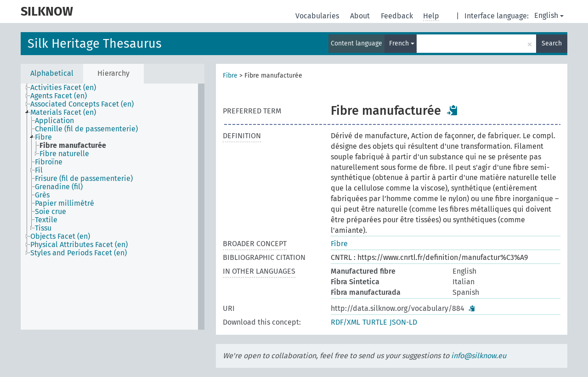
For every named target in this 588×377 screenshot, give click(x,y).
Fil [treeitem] (39, 170)
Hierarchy (113, 73)
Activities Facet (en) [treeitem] (63, 88)
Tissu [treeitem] (43, 228)
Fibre (230, 76)
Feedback (398, 16)
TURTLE (375, 322)
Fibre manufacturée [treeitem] (73, 146)
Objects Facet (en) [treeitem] (60, 236)
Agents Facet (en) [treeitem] (59, 96)
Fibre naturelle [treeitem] (64, 154)
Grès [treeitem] (42, 195)
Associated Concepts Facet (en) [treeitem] (82, 104)
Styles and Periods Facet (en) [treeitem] (79, 253)
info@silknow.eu (479, 356)
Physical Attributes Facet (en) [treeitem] (79, 245)
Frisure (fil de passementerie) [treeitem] (84, 179)
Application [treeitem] (54, 121)
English (549, 15)
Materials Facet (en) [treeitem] (63, 113)
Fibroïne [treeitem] (49, 162)
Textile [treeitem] (46, 220)
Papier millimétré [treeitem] (65, 203)
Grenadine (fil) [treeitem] (59, 187)
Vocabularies (318, 16)
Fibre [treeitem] (43, 137)
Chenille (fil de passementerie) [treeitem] (86, 129)
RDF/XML (345, 322)
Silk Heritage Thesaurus (95, 44)
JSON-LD (403, 322)
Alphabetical (52, 73)
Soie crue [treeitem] (51, 212)
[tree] (113, 207)
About (361, 16)
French (402, 43)
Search (552, 43)
